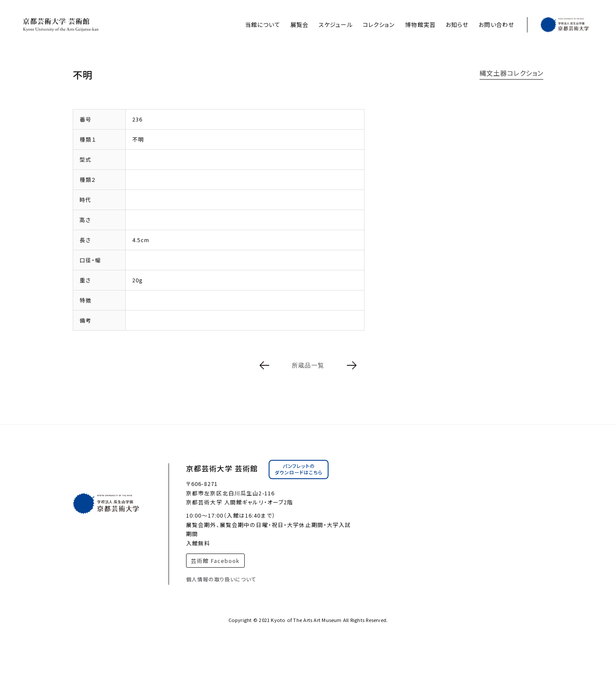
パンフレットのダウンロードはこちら (299, 469)
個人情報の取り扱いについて (221, 579)
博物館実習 (420, 25)
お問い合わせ (496, 25)
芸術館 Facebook (215, 561)
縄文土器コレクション (511, 73)
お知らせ (457, 25)
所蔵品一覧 (308, 365)
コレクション (379, 25)
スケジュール (336, 25)
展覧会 (299, 25)
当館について (263, 25)
